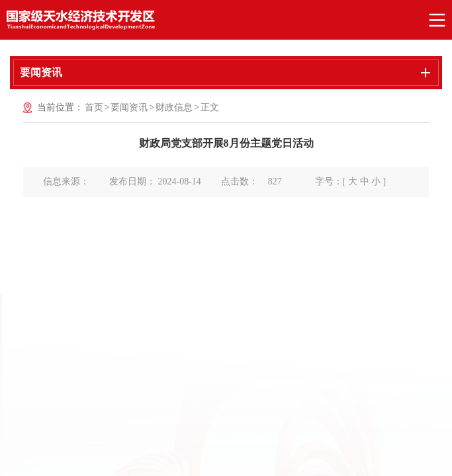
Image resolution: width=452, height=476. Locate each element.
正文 (210, 107)
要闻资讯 (129, 107)
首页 (94, 107)
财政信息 (174, 107)
